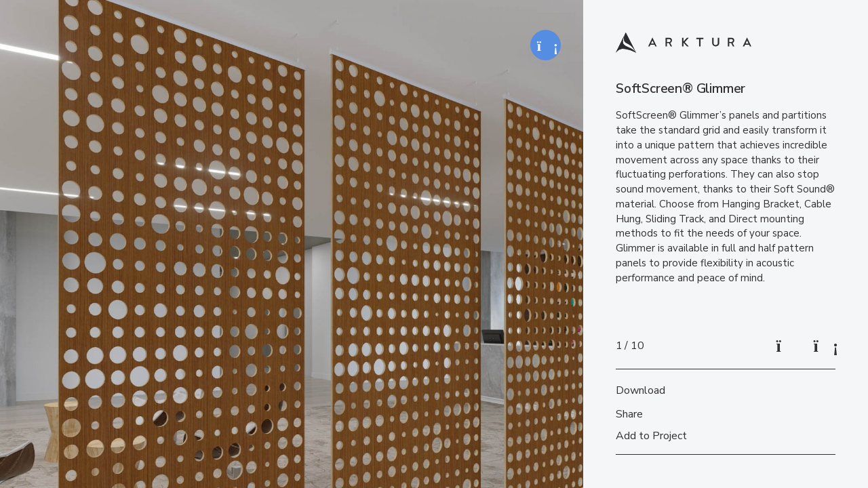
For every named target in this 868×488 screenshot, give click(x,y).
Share (629, 414)
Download (640, 390)
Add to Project (651, 436)
